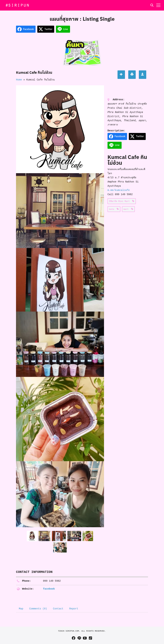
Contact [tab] (58, 609)
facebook (49, 589)
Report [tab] (74, 609)
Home (19, 80)
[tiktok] (90, 638)
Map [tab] (21, 609)
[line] (79, 638)
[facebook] (74, 638)
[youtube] (85, 638)
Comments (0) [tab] (38, 609)
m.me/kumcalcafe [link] (119, 190)
